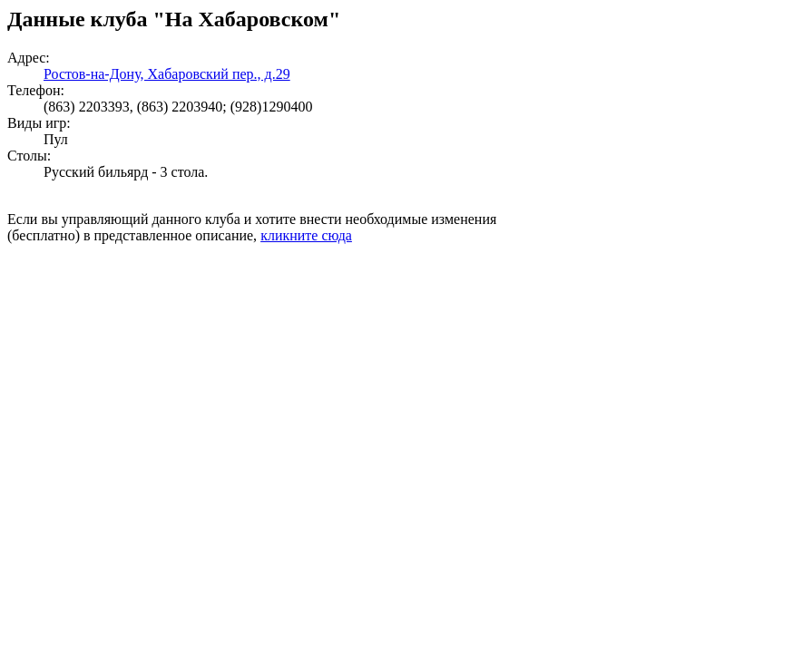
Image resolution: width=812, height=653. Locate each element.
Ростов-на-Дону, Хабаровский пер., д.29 (167, 74)
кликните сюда (306, 235)
